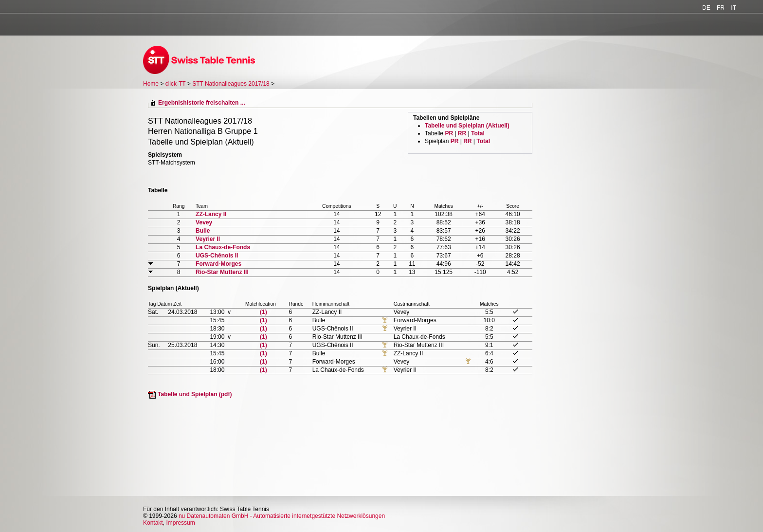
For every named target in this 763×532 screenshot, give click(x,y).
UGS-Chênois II (217, 256)
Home (151, 84)
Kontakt (153, 523)
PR (449, 133)
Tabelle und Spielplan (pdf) (195, 394)
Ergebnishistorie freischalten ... (202, 103)
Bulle (203, 231)
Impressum (180, 523)
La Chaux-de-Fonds (223, 247)
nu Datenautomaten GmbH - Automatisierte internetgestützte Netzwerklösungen (282, 516)
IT (734, 8)
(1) (263, 312)
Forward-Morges (218, 264)
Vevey (204, 222)
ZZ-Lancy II (211, 214)
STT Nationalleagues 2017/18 (232, 84)
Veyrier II (208, 239)
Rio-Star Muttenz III (222, 272)
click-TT (176, 84)
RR (462, 133)
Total (478, 133)
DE (706, 8)
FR (721, 8)
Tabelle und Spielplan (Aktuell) (467, 126)
